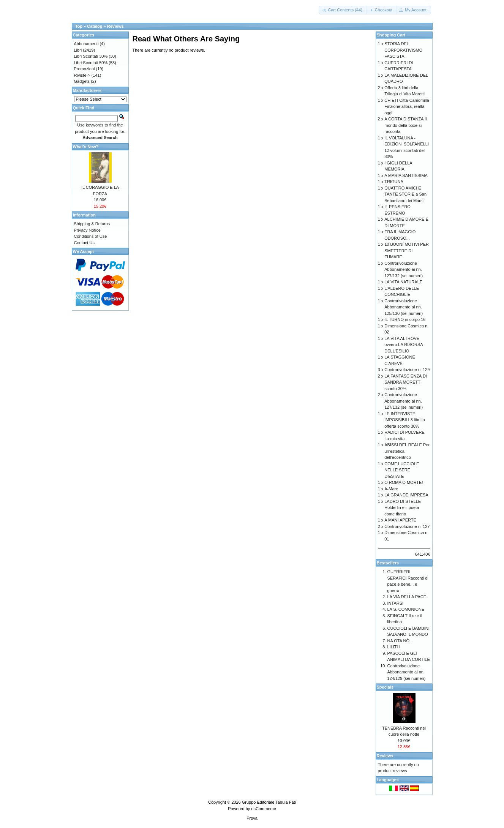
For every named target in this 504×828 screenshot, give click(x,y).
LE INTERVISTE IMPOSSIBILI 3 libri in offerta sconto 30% (404, 420)
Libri (78, 50)
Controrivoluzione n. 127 (407, 526)
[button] (343, 10)
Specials (385, 687)
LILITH (394, 647)
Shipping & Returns (92, 224)
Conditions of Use (91, 236)
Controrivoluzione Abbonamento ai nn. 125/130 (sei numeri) (404, 307)
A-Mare (391, 489)
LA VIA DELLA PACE (407, 597)
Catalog (95, 26)
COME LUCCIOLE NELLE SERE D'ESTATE (402, 470)
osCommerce (263, 809)
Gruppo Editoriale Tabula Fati (269, 802)
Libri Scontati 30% (91, 56)
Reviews (115, 26)
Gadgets (82, 81)
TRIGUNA (394, 182)
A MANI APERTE (400, 520)
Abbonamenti (86, 44)
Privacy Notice (87, 230)
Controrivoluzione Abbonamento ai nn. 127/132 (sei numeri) (404, 269)
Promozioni (85, 69)
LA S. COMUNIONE (406, 609)
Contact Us (84, 243)
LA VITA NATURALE (403, 282)
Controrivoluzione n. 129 (407, 370)
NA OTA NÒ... (400, 641)
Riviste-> (82, 75)
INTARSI (396, 603)
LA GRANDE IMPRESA (406, 495)
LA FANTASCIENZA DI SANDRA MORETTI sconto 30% (406, 382)
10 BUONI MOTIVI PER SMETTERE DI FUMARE (407, 250)
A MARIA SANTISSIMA (406, 175)
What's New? (86, 147)
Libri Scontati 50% (91, 63)
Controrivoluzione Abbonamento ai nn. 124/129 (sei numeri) (407, 672)
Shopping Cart (391, 35)
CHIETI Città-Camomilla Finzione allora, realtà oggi (407, 107)
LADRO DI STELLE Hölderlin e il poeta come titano (403, 508)
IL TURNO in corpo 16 (405, 319)
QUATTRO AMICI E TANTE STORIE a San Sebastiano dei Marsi (405, 194)
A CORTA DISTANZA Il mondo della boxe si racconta (405, 125)
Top (79, 26)
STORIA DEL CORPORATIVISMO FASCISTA (403, 50)
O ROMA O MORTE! (404, 482)
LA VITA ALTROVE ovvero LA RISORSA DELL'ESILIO (404, 345)
